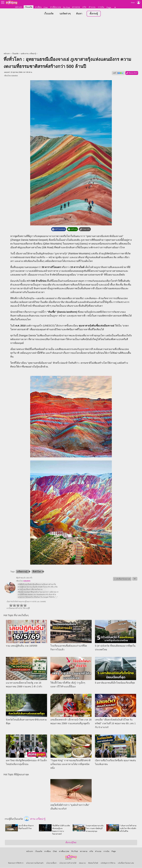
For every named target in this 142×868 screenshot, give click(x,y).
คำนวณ (92, 7)
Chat (46, 7)
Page (109, 7)
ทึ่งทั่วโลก (37, 572)
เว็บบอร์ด (29, 7)
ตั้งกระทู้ (94, 14)
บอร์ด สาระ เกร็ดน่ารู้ (28, 54)
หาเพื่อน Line (56, 7)
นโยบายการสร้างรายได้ (68, 863)
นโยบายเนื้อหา (52, 863)
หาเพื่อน (38, 7)
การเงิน (101, 7)
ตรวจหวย (76, 7)
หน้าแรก (19, 7)
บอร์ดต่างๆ (65, 14)
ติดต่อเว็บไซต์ (93, 863)
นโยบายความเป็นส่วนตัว (35, 863)
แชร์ (118, 73)
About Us (82, 863)
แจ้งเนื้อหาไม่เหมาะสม (126, 863)
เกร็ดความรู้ (22, 572)
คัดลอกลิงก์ (132, 73)
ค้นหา (79, 14)
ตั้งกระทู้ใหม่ (71, 843)
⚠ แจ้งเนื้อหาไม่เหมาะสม (122, 579)
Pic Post (67, 7)
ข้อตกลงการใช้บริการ (16, 863)
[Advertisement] (71, 35)
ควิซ (84, 7)
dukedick (15, 76)
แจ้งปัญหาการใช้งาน (108, 863)
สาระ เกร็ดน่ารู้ (35, 819)
